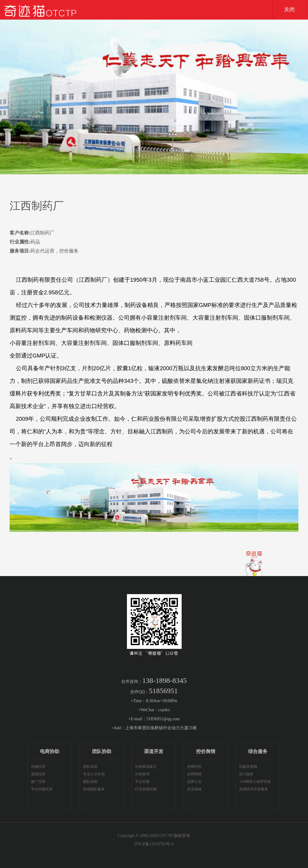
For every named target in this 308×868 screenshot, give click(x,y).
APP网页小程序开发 (255, 782)
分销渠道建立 (146, 767)
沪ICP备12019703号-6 (154, 844)
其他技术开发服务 (254, 789)
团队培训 (90, 767)
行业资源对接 (146, 789)
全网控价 (194, 767)
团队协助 (90, 782)
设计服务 (246, 774)
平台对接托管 (42, 789)
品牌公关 (194, 782)
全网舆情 (194, 774)
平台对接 (142, 782)
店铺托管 (38, 767)
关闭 (289, 10)
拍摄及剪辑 (248, 767)
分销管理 (142, 774)
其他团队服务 (94, 789)
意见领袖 (194, 789)
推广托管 (38, 782)
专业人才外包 (94, 774)
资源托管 (38, 774)
